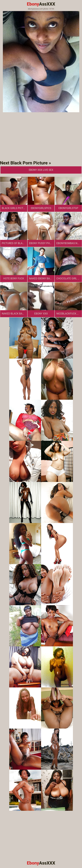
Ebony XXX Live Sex (41, 170)
